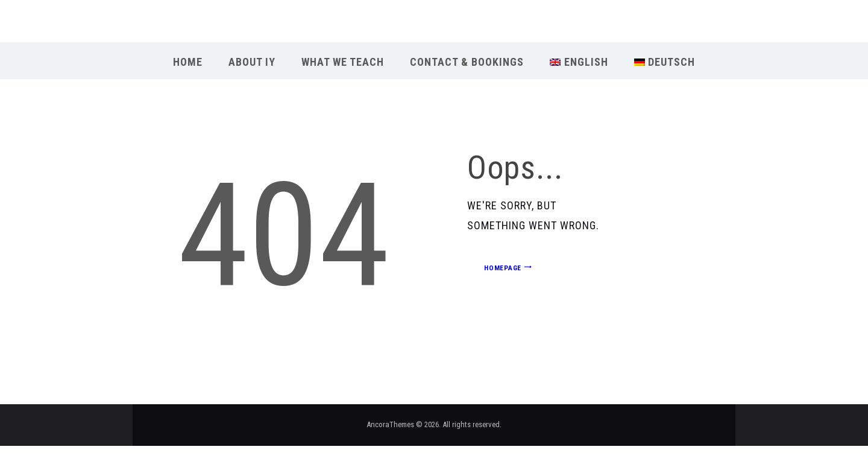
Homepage (503, 268)
